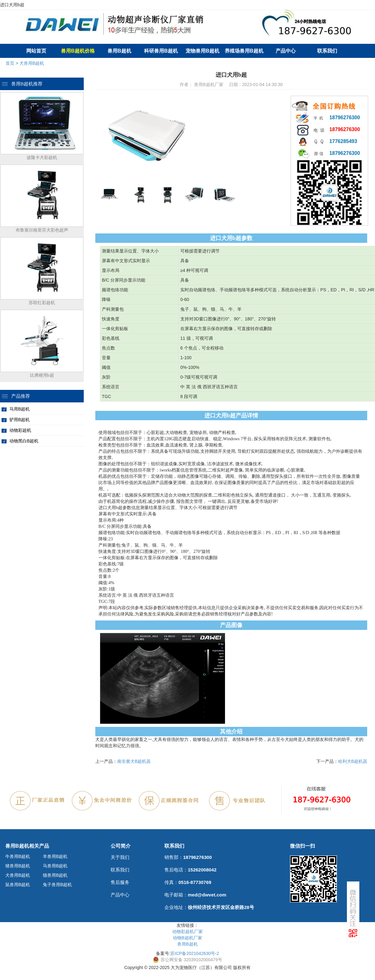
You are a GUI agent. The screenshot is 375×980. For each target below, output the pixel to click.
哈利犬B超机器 (353, 761)
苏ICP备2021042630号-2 (195, 953)
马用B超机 (20, 409)
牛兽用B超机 (18, 856)
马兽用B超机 (55, 866)
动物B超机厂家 (187, 938)
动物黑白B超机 (24, 441)
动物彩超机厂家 (187, 932)
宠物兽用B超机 (202, 51)
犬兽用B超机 (32, 63)
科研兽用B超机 (161, 51)
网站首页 (36, 51)
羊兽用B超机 (55, 856)
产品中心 (286, 51)
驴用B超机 (20, 420)
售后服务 (120, 882)
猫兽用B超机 (55, 875)
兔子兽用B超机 (57, 885)
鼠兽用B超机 (18, 885)
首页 (10, 63)
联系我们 (327, 51)
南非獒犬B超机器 (134, 761)
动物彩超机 (20, 430)
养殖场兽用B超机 (244, 51)
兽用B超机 (119, 51)
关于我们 (120, 857)
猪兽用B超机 (18, 866)
